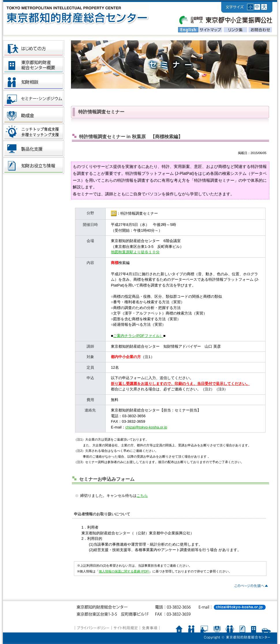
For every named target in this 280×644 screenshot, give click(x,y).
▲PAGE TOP (251, 586)
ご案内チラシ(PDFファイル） (138, 336)
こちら (142, 496)
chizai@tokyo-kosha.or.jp (146, 427)
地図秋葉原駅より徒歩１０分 (135, 252)
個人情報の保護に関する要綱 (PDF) (124, 571)
